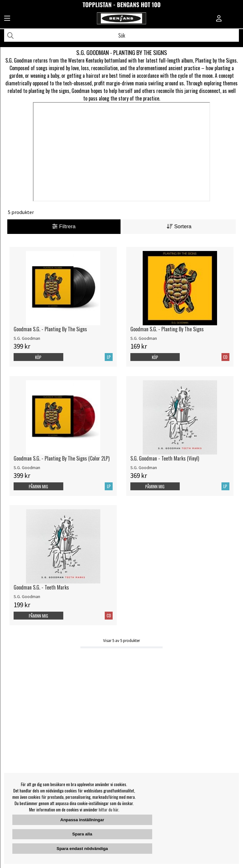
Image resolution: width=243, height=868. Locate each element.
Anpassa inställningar (82, 820)
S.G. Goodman (27, 338)
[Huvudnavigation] (7, 19)
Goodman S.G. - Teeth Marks (41, 587)
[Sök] (121, 35)
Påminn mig (38, 486)
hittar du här (109, 810)
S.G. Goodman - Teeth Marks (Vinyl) (165, 458)
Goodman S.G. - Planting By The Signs (50, 329)
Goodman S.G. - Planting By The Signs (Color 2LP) (62, 458)
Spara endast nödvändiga (82, 849)
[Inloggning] (219, 19)
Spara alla (82, 834)
